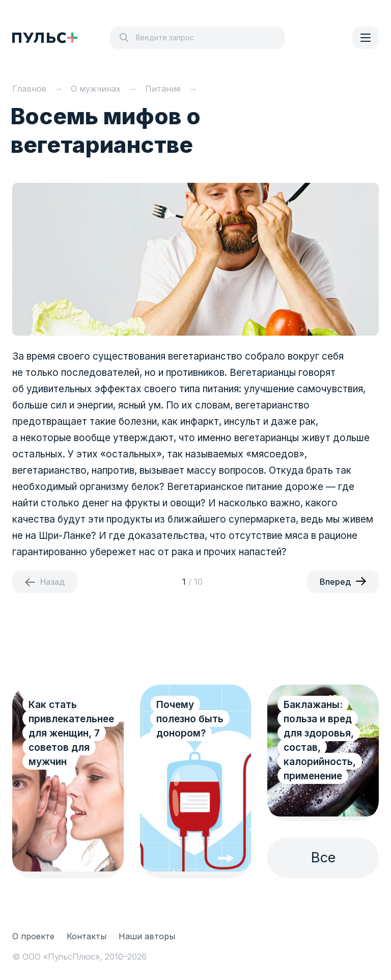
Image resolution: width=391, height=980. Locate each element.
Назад (52, 582)
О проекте (33, 936)
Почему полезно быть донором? (190, 719)
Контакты (87, 936)
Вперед (335, 582)
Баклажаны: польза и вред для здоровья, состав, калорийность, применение (320, 740)
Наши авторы (147, 936)
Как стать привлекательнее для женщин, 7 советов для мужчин (71, 733)
